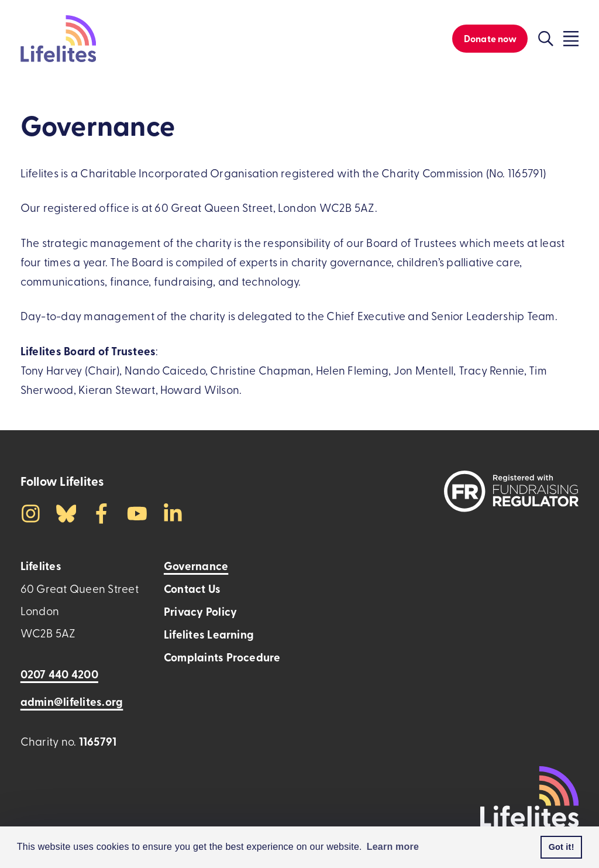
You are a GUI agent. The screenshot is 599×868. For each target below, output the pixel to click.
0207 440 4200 (59, 674)
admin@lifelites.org (72, 701)
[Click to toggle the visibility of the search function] (546, 39)
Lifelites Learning (209, 634)
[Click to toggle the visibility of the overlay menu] (571, 39)
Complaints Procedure (222, 657)
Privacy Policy (200, 611)
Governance (196, 566)
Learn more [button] (393, 847)
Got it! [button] (562, 847)
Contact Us (192, 589)
